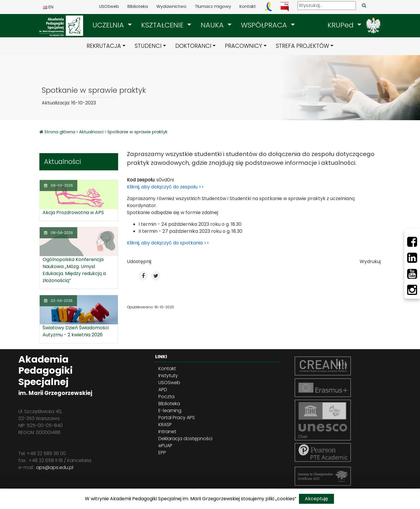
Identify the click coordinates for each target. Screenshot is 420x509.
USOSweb (109, 6)
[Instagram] (412, 290)
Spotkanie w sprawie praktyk (137, 132)
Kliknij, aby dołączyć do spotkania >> (168, 243)
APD (163, 390)
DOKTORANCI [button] (193, 46)
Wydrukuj (370, 262)
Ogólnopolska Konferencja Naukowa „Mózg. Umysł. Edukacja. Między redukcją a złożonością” (74, 270)
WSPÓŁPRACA (265, 25)
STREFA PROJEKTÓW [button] (302, 46)
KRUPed (342, 25)
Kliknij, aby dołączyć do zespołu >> (165, 187)
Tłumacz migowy (213, 6)
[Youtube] (412, 274)
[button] (112, 25)
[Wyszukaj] (327, 6)
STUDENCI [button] (148, 46)
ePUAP (165, 446)
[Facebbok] (412, 242)
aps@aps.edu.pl (55, 467)
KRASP (165, 425)
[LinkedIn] (412, 258)
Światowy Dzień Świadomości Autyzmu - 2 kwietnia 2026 (76, 331)
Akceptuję (316, 499)
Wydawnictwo (171, 6)
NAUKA (213, 25)
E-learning (170, 411)
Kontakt (248, 6)
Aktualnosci (91, 132)
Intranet (167, 432)
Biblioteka (138, 6)
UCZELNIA (109, 25)
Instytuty (168, 376)
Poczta (166, 397)
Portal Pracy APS (177, 418)
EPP (162, 453)
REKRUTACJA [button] (104, 46)
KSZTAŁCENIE (163, 25)
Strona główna (60, 132)
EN (48, 7)
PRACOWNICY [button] (244, 46)
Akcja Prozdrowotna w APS (73, 212)
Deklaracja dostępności (185, 439)
